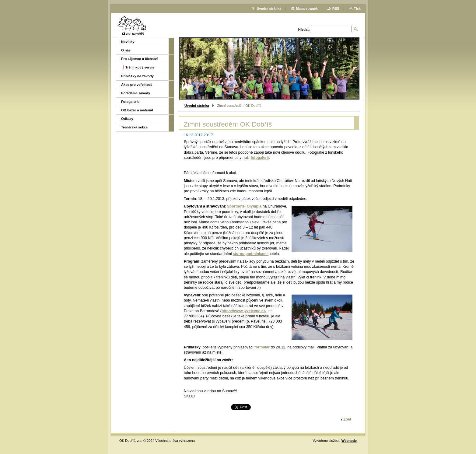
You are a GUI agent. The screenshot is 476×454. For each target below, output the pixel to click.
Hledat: (304, 30)
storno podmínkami (251, 254)
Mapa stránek (307, 9)
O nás (126, 50)
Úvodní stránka (197, 106)
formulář (262, 347)
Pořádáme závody (136, 93)
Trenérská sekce (134, 127)
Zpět (347, 419)
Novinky (128, 42)
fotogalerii (260, 158)
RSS (336, 9)
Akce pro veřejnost (136, 85)
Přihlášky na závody (137, 76)
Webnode (349, 441)
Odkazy (127, 119)
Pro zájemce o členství (139, 59)
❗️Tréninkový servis (138, 67)
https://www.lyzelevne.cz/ (244, 311)
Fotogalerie (130, 102)
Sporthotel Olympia (244, 206)
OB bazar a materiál (137, 110)
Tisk (357, 9)
